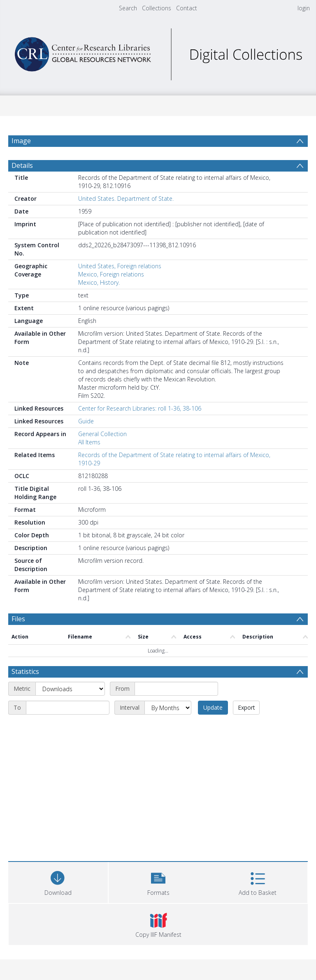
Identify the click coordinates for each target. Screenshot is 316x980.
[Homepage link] (158, 52)
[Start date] (176, 689)
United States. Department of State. (126, 199)
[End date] (68, 708)
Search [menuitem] (128, 8)
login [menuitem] (304, 8)
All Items (89, 442)
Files (18, 619)
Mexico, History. (99, 282)
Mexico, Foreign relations (111, 274)
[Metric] (70, 689)
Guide (86, 421)
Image (21, 141)
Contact (187, 8)
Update (213, 707)
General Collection (102, 434)
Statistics (25, 671)
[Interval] (168, 708)
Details (22, 165)
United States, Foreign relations (120, 266)
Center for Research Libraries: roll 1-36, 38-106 (140, 408)
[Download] (58, 881)
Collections (157, 8)
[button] (158, 881)
